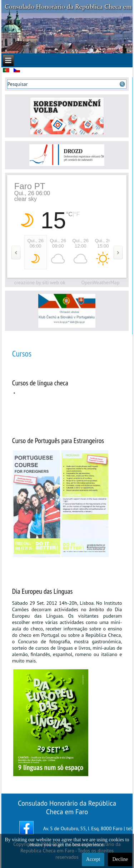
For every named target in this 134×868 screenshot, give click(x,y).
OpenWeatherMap (100, 282)
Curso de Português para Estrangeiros (58, 441)
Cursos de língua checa (40, 383)
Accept (93, 859)
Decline (120, 859)
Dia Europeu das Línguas (43, 591)
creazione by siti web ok (40, 282)
